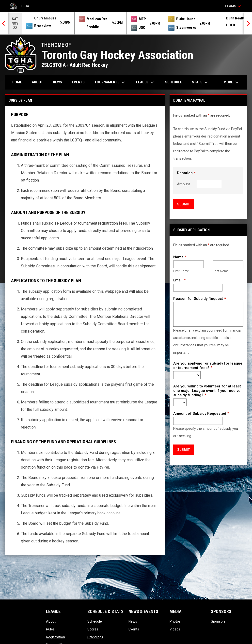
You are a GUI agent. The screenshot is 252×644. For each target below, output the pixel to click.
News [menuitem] (57, 82)
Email (178, 280)
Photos (175, 621)
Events (134, 629)
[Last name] (228, 264)
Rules (50, 629)
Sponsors (218, 621)
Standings (95, 637)
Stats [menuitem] (201, 82)
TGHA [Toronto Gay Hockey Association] (19, 6)
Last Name (221, 271)
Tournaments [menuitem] (110, 82)
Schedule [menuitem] (174, 82)
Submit (184, 204)
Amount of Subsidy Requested (200, 414)
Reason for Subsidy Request (198, 299)
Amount (183, 184)
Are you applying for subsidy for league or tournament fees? (208, 366)
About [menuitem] (37, 82)
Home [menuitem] (17, 82)
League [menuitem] (146, 82)
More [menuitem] (232, 82)
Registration (55, 637)
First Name (181, 271)
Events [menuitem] (78, 82)
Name (178, 257)
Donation (185, 173)
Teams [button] (233, 6)
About (51, 621)
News (133, 621)
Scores (93, 629)
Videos (175, 629)
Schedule (95, 621)
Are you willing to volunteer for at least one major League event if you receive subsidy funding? (207, 391)
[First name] (189, 264)
